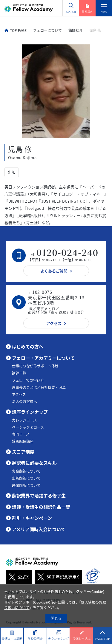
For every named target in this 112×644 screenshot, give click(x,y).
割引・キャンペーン (32, 518)
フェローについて (47, 30)
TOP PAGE (18, 30)
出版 (12, 172)
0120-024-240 (67, 252)
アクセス (19, 395)
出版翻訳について (26, 478)
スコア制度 (23, 452)
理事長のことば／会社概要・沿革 (39, 387)
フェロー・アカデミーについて (43, 358)
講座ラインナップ (30, 412)
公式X (17, 577)
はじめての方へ (28, 347)
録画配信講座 (23, 441)
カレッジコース (24, 420)
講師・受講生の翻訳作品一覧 (41, 507)
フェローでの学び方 (28, 380)
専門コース (21, 434)
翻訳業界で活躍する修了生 (39, 496)
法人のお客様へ (24, 401)
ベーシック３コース (28, 427)
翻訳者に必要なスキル (34, 463)
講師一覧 (19, 373)
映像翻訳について (26, 485)
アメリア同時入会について (39, 529)
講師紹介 (76, 30)
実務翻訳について (26, 471)
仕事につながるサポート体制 (35, 366)
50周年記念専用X (57, 577)
